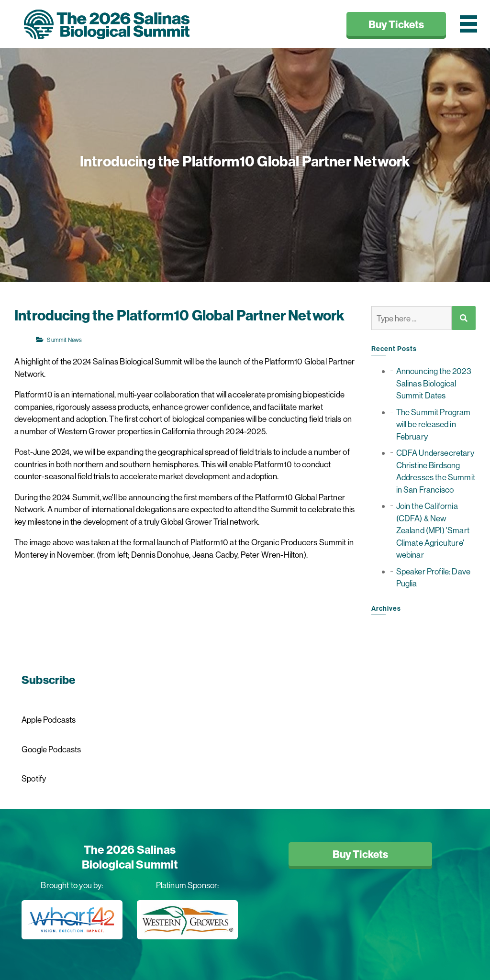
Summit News (59, 340)
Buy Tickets (396, 24)
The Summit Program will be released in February (434, 424)
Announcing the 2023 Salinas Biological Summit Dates (434, 383)
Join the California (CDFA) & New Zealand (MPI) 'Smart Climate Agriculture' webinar (433, 530)
